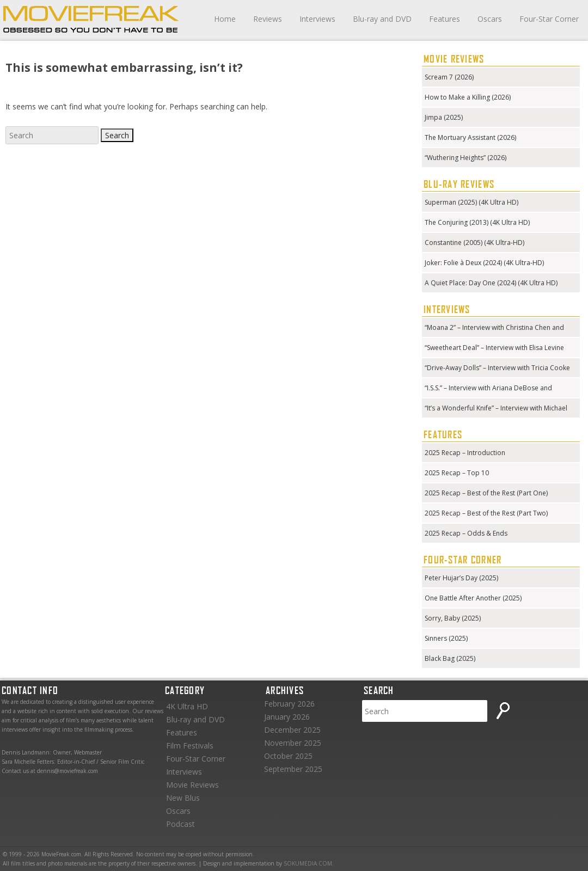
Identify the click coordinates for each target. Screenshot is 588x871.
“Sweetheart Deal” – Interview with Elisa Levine (494, 348)
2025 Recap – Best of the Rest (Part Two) (486, 513)
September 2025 (293, 769)
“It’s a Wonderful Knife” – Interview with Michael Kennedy (496, 409)
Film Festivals (190, 746)
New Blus (183, 798)
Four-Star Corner (549, 19)
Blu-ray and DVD (382, 19)
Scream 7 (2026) (449, 77)
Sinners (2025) (446, 638)
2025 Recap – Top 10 (457, 473)
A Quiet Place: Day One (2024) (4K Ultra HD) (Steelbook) (491, 284)
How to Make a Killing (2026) (468, 97)
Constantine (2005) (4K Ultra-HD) (474, 243)
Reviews (268, 19)
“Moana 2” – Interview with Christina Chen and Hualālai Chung (494, 329)
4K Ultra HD (187, 706)
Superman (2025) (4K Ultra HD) (471, 202)
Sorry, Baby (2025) (453, 618)
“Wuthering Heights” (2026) (465, 158)
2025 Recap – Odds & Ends (466, 533)
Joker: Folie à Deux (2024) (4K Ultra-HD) (484, 263)
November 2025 (293, 743)
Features (445, 19)
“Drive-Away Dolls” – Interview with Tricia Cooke (497, 368)
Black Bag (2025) (450, 658)
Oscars (490, 19)
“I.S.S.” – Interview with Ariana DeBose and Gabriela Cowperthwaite (488, 389)
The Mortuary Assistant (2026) (470, 137)
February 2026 (289, 704)
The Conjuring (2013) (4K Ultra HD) (477, 222)
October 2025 (288, 756)
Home (225, 19)
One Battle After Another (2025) (473, 598)
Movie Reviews (192, 785)
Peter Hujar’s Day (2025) (461, 578)
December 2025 (292, 730)
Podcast (180, 824)
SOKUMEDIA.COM (308, 863)
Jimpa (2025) (444, 117)
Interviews (317, 19)
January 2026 (287, 717)
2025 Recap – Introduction (465, 453)
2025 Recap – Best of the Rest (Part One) (486, 493)
